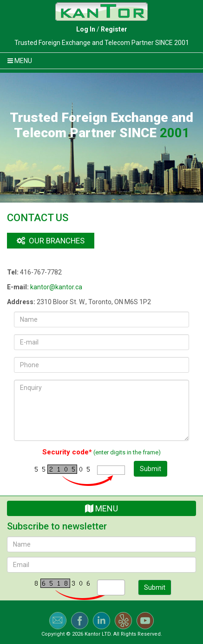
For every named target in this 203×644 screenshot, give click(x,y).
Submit (151, 469)
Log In (86, 29)
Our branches (51, 241)
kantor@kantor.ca (56, 287)
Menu (101, 508)
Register (114, 29)
